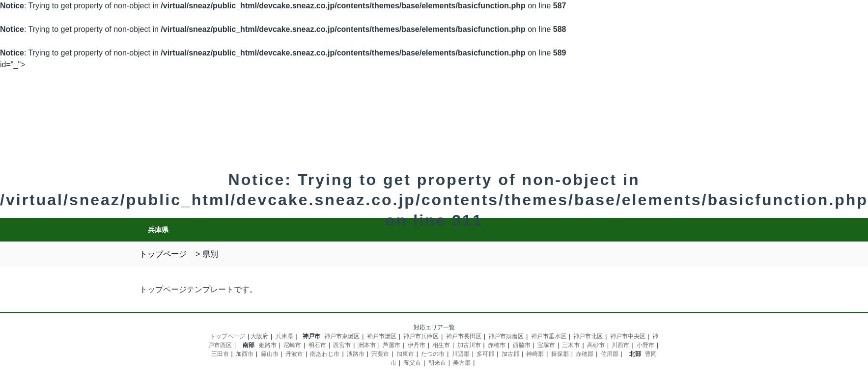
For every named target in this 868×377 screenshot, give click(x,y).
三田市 (220, 354)
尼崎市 (292, 345)
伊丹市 (417, 345)
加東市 (405, 354)
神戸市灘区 (382, 336)
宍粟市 (380, 354)
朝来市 (437, 363)
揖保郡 (560, 354)
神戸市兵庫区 (421, 336)
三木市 (571, 345)
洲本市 (367, 345)
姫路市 (268, 345)
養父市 (412, 363)
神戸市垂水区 (549, 336)
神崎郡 (535, 354)
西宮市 (342, 345)
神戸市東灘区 (342, 336)
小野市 (645, 345)
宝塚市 (546, 345)
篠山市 (270, 354)
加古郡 (510, 354)
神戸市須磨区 (506, 336)
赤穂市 (497, 345)
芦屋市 (392, 345)
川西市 (620, 345)
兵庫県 (284, 336)
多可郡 (485, 354)
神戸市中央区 (628, 336)
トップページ (227, 336)
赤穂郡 (585, 354)
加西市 (245, 354)
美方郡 (462, 363)
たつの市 (433, 354)
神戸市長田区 (464, 336)
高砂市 (596, 345)
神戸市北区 (588, 336)
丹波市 (294, 354)
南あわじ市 (325, 354)
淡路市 (356, 354)
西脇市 (522, 345)
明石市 (317, 345)
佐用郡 (610, 354)
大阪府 (259, 336)
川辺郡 (461, 354)
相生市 (441, 345)
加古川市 (469, 345)
